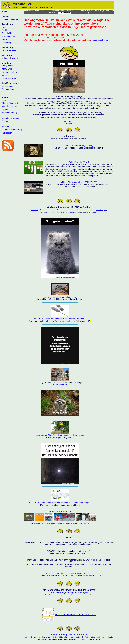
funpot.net (65, 207)
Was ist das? (34, 210)
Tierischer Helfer (63, 297)
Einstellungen (8, 86)
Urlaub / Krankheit (10, 58)
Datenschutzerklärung (12, 130)
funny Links (7, 69)
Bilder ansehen (60, 385)
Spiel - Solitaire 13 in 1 (79, 162)
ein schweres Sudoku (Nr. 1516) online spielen (75, 615)
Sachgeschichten (10, 72)
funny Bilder (7, 66)
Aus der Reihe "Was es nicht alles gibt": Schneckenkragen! (64, 503)
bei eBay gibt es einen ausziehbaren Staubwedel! (64, 319)
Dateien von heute (10, 19)
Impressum (7, 133)
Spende (5, 109)
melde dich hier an (100, 40)
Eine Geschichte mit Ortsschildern (63, 435)
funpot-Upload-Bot (92, 212)
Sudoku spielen (9, 78)
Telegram (70, 212)
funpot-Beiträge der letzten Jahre (69, 635)
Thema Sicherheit (10, 103)
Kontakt (5, 127)
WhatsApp (7, 43)
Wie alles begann (10, 106)
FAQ (4, 100)
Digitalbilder (7, 33)
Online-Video (48, 297)
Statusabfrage (8, 89)
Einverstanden (64, 13)
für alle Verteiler (9, 50)
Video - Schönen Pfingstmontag (79, 145)
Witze (5, 75)
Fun (4, 27)
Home (5, 12)
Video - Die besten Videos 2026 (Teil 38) (79, 182)
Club (4, 92)
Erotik (5, 30)
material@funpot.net (101, 210)
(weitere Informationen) (81, 13)
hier (100, 575)
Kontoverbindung (10, 113)
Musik (5, 40)
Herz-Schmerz (8, 36)
